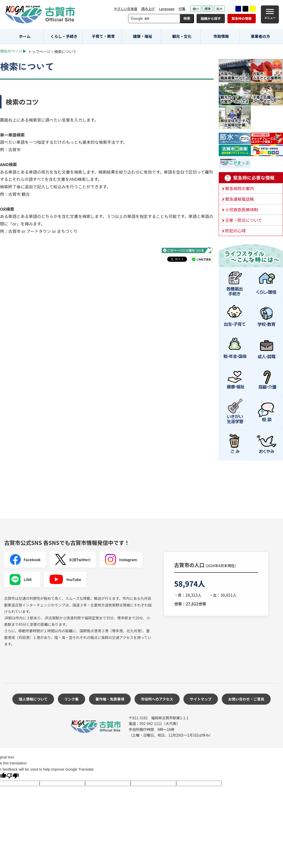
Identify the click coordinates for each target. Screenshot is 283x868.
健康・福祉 (143, 36)
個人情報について (33, 699)
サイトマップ (201, 699)
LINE (21, 579)
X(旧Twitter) (73, 560)
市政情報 (221, 36)
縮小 (196, 9)
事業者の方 (260, 36)
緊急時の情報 (242, 18)
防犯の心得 (235, 231)
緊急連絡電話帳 (240, 199)
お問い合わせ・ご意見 (246, 699)
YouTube (65, 579)
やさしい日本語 (125, 9)
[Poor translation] (13, 776)
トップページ (39, 51)
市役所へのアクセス (157, 699)
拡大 (219, 9)
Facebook (25, 560)
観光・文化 (182, 36)
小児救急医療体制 (242, 209)
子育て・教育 (103, 36)
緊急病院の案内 (240, 188)
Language (167, 9)
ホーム (25, 36)
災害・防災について (244, 220)
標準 (208, 9)
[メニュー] (270, 14)
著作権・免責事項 (110, 699)
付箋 (182, 9)
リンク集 (72, 699)
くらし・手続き (64, 36)
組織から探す (211, 18)
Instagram (121, 560)
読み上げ (148, 9)
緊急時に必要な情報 (251, 178)
